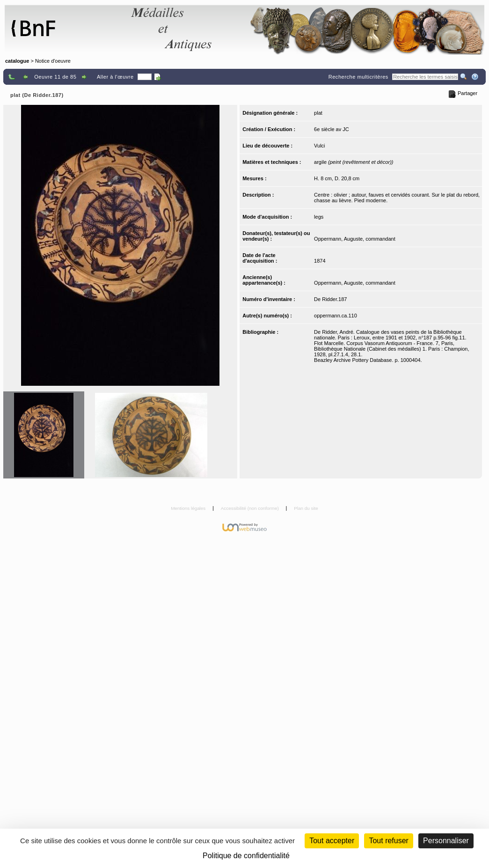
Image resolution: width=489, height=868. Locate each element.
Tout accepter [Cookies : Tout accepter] (332, 841)
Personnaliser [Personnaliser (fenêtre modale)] (446, 841)
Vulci (319, 146)
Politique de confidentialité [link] (246, 856)
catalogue (17, 61)
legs (319, 217)
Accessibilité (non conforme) (251, 508)
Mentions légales (189, 508)
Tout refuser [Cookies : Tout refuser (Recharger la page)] (388, 841)
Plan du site (306, 508)
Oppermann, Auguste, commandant (355, 239)
